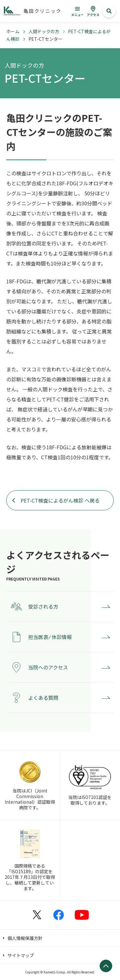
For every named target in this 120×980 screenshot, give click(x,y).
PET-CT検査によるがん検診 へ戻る (60, 500)
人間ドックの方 (44, 31)
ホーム (13, 31)
